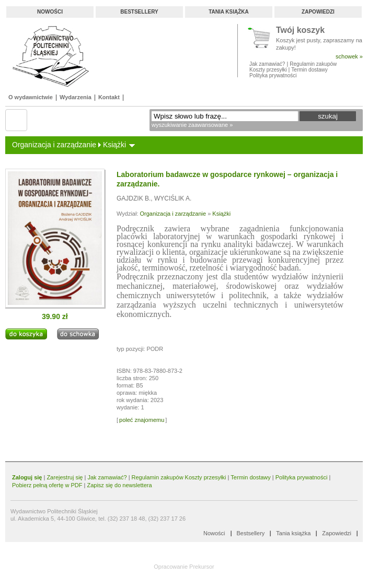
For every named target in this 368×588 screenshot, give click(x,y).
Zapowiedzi (318, 12)
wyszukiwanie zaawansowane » (192, 125)
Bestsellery (139, 12)
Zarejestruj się (65, 477)
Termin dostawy (309, 70)
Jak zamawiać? (267, 64)
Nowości (50, 12)
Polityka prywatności (273, 75)
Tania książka (229, 12)
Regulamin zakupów (313, 64)
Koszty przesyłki (269, 70)
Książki (114, 145)
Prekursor (202, 567)
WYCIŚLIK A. (173, 198)
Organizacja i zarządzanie (54, 145)
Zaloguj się (27, 477)
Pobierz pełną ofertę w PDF (47, 485)
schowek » (349, 56)
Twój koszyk (300, 31)
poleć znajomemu (142, 420)
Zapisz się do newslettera (119, 485)
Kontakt (109, 97)
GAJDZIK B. (134, 198)
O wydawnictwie (31, 97)
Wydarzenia (76, 97)
